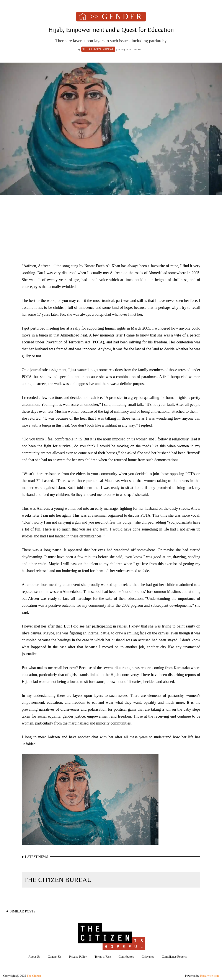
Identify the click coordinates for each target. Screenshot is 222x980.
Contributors (126, 957)
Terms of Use (103, 957)
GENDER (122, 17)
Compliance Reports (174, 957)
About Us (34, 957)
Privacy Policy (78, 957)
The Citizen (34, 976)
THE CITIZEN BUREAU (58, 880)
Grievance (148, 957)
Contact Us (55, 957)
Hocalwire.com (209, 976)
